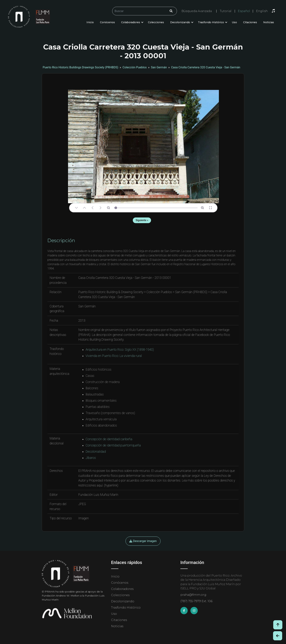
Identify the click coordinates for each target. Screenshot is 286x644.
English (262, 11)
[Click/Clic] (171, 11)
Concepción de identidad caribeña (109, 439)
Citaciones (250, 22)
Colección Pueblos (135, 67)
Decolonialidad (96, 452)
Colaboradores (131, 22)
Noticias (269, 22)
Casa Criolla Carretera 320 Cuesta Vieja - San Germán (206, 67)
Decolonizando (180, 22)
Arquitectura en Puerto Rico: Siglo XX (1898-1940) (120, 350)
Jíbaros (91, 458)
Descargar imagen (143, 541)
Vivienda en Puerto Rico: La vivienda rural (114, 356)
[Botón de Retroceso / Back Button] (278, 636)
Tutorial (226, 11)
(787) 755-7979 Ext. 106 (196, 601)
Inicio (90, 22)
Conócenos (107, 22)
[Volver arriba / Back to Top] (278, 625)
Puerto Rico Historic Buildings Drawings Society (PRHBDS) (80, 67)
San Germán (159, 67)
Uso (234, 22)
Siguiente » (142, 220)
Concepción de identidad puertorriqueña (113, 445)
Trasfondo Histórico (211, 22)
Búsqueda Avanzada (197, 11)
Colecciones (156, 22)
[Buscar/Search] (145, 11)
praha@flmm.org (193, 595)
